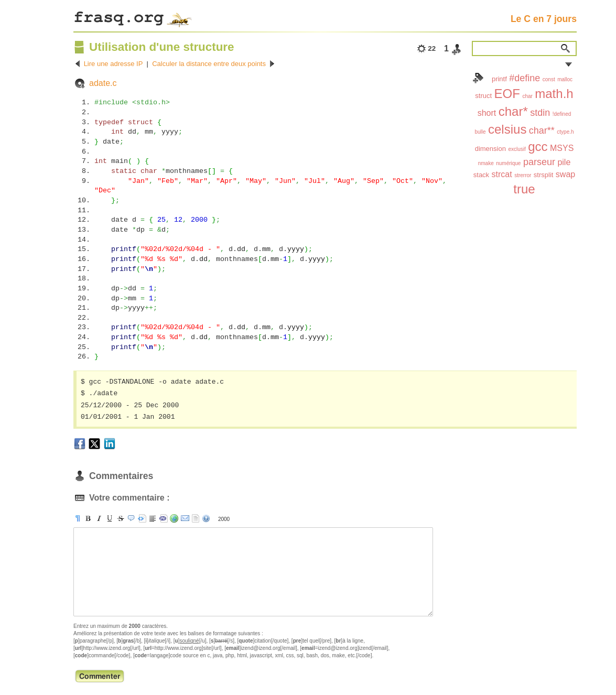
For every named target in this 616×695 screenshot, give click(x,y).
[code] (164, 518)
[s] (121, 518)
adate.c (103, 83)
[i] (99, 518)
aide (206, 518)
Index (478, 78)
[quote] (131, 518)
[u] (110, 518)
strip (196, 518)
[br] (153, 518)
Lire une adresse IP (114, 64)
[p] (78, 518)
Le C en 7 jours (544, 19)
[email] (185, 518)
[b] (88, 518)
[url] (174, 518)
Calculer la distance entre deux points (209, 64)
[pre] (142, 518)
